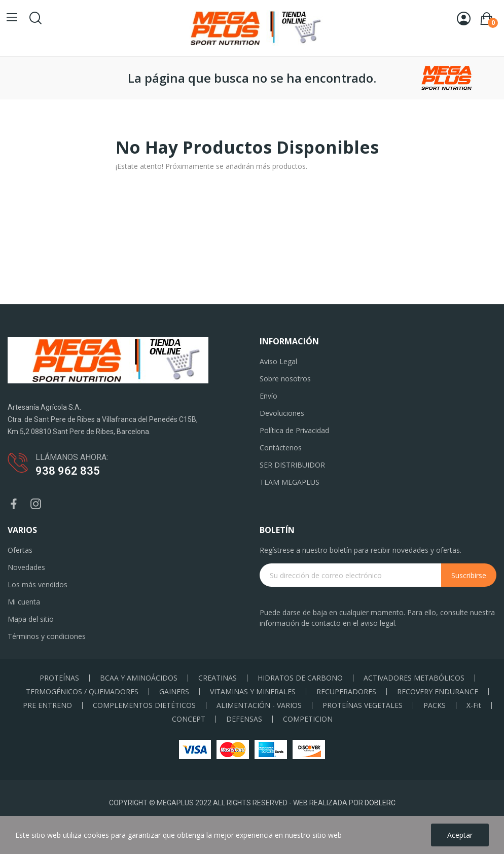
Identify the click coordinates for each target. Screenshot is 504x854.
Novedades (26, 567)
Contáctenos (281, 448)
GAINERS (174, 692)
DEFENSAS (244, 719)
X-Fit (474, 705)
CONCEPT (189, 719)
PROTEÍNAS (59, 678)
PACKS (435, 705)
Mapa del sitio (31, 619)
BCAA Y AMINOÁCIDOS (139, 678)
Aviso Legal (278, 361)
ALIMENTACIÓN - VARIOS (259, 705)
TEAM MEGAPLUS (290, 482)
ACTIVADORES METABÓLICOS (414, 678)
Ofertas (20, 550)
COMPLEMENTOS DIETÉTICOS (144, 705)
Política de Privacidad (294, 430)
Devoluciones (282, 413)
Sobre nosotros (285, 379)
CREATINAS (218, 678)
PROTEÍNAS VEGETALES (363, 705)
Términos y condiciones (47, 636)
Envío (268, 396)
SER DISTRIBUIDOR (292, 465)
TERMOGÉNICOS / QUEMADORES (82, 692)
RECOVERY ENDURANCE (438, 692)
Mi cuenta (24, 602)
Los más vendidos (38, 584)
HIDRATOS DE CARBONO (300, 678)
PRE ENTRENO (47, 705)
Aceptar (460, 835)
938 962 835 (68, 471)
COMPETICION (308, 719)
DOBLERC (380, 803)
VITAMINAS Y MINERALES (253, 692)
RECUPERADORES (346, 692)
